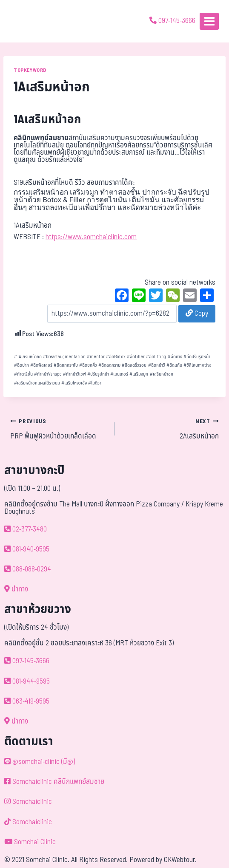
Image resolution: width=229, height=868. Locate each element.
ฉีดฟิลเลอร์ (41, 365)
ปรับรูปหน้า (98, 374)
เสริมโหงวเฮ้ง (74, 383)
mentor (96, 357)
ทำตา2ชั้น (23, 374)
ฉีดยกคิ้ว (88, 365)
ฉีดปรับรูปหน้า (197, 357)
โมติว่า (95, 383)
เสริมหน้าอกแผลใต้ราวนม (37, 383)
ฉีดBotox (116, 357)
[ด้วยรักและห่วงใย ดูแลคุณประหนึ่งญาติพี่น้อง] (31, 21)
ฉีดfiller (136, 357)
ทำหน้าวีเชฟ (74, 374)
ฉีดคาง (175, 357)
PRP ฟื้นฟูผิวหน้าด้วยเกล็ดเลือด (59, 429)
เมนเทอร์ (119, 374)
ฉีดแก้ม (174, 365)
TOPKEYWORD (30, 70)
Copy (197, 314)
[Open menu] (209, 21)
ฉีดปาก (21, 365)
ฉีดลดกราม (109, 365)
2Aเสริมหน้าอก (170, 429)
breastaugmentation (64, 357)
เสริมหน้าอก (162, 374)
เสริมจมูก (139, 374)
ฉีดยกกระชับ (66, 365)
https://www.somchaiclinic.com (91, 237)
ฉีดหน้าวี (157, 365)
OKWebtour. (180, 860)
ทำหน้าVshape (48, 374)
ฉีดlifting (156, 357)
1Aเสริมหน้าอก (28, 357)
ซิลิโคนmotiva (198, 365)
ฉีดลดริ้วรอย (134, 365)
